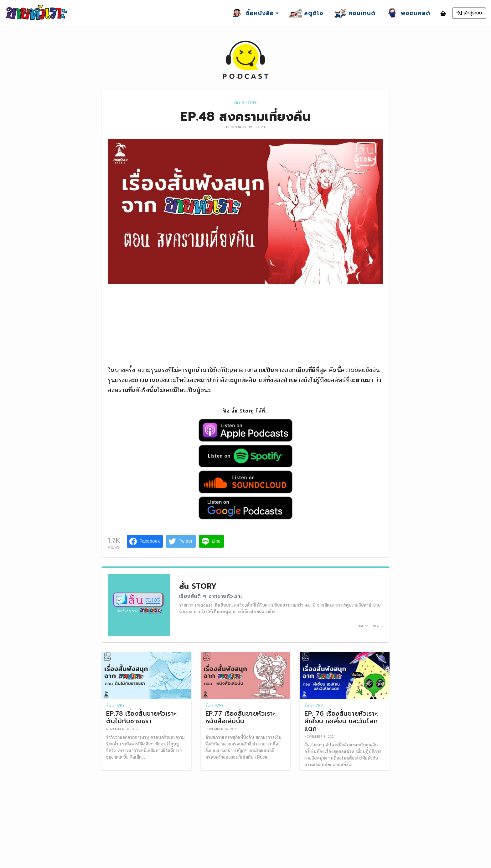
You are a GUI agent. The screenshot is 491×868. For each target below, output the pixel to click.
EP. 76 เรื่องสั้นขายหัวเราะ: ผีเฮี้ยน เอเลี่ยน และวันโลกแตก (341, 721)
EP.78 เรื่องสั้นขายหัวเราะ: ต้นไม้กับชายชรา (142, 717)
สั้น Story (246, 103)
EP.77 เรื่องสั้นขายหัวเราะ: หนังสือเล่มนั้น (241, 717)
